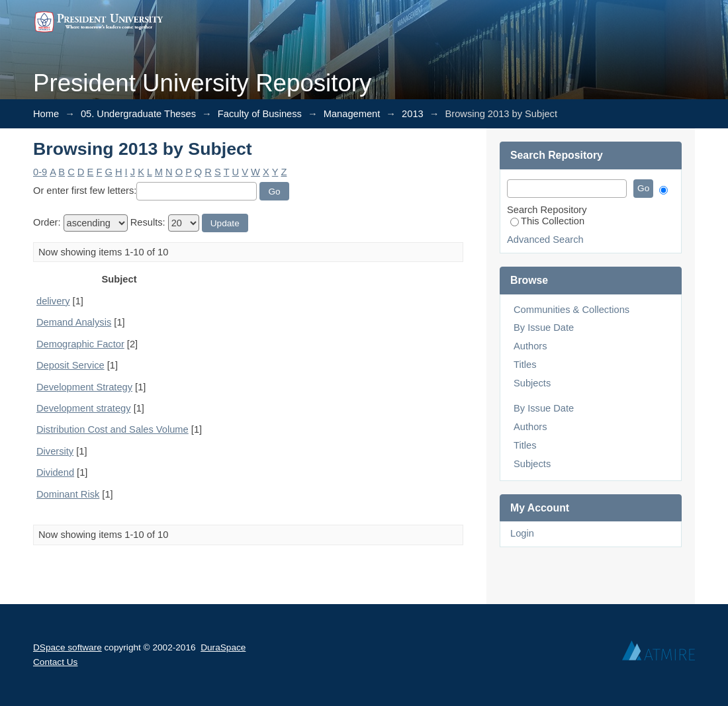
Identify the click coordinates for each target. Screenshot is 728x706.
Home (46, 114)
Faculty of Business (260, 114)
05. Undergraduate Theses (138, 114)
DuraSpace (223, 647)
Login (522, 533)
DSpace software (68, 647)
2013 (413, 114)
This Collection (547, 221)
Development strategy (84, 408)
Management (352, 114)
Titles (525, 365)
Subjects (532, 383)
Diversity (55, 451)
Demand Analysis (74, 322)
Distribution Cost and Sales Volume (113, 429)
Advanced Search (545, 240)
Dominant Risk (68, 494)
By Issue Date (544, 328)
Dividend (55, 472)
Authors (530, 346)
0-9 (40, 172)
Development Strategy (84, 387)
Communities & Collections (571, 310)
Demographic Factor (80, 344)
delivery (53, 301)
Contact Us (55, 662)
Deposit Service (70, 365)
